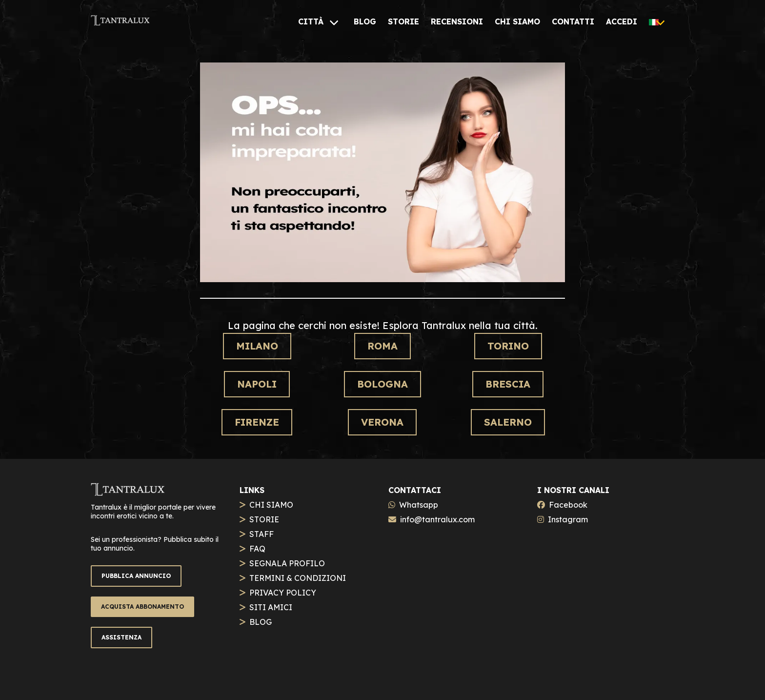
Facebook (568, 505)
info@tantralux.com (437, 519)
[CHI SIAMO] (517, 21)
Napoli (257, 384)
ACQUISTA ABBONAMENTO (142, 607)
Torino (508, 346)
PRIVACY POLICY (283, 593)
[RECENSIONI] (457, 21)
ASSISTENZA (121, 637)
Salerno (508, 422)
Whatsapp (419, 505)
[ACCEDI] (622, 21)
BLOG (261, 622)
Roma (382, 346)
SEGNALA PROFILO (287, 563)
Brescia (508, 384)
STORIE (264, 519)
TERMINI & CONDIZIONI (298, 578)
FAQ (257, 549)
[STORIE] (403, 21)
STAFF (262, 534)
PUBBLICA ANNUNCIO (136, 576)
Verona (382, 422)
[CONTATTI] (573, 21)
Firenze (257, 422)
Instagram (568, 519)
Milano (257, 346)
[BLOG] (365, 21)
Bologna (382, 384)
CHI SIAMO (271, 505)
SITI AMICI (271, 607)
